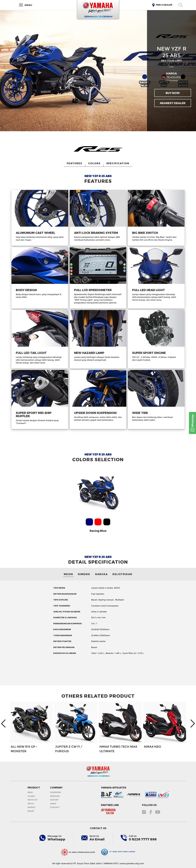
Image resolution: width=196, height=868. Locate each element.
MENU (26, 5)
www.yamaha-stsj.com (132, 863)
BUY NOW (173, 93)
